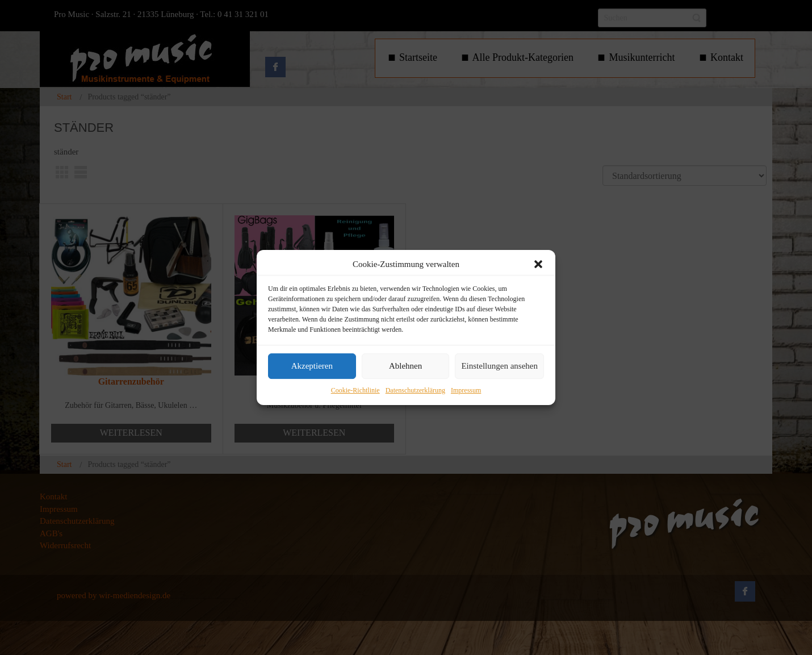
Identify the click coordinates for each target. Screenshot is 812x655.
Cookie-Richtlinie (355, 390)
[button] (538, 264)
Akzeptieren (312, 366)
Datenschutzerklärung (415, 390)
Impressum (466, 390)
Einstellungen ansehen (499, 366)
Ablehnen (405, 366)
